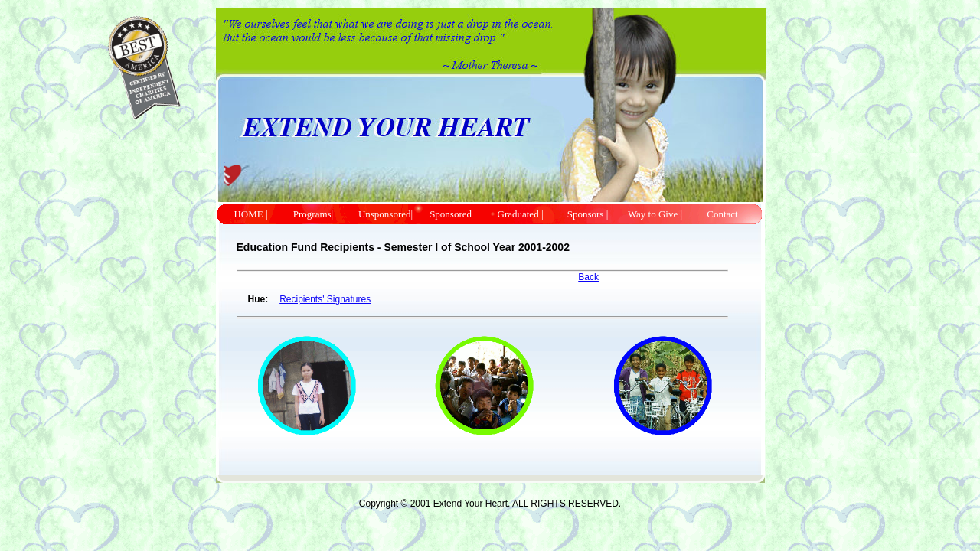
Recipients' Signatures (325, 299)
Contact (722, 214)
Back (588, 277)
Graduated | (521, 214)
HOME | (250, 214)
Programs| (318, 214)
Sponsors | (588, 214)
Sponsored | (453, 214)
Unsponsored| (385, 214)
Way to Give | (655, 214)
